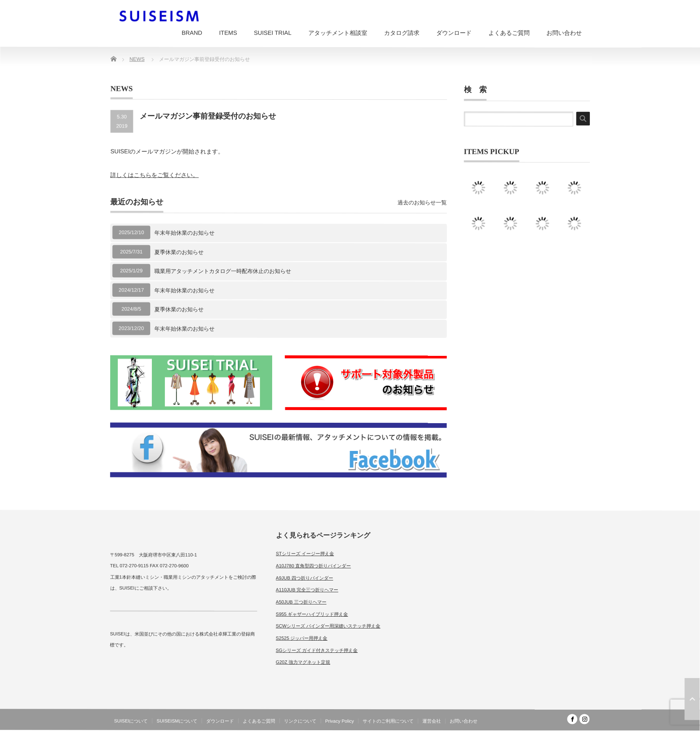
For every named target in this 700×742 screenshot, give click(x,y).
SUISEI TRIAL (272, 33)
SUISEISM (553, 735)
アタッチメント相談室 (338, 33)
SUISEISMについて (177, 721)
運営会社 (432, 721)
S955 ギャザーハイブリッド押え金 (312, 614)
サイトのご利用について (388, 721)
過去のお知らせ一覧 (422, 203)
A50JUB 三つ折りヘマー (301, 602)
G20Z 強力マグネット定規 (303, 662)
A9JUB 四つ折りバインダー (305, 578)
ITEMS (228, 33)
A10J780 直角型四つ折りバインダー (313, 566)
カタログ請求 (402, 33)
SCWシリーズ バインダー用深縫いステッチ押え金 (328, 626)
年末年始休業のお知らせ (184, 233)
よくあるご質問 (509, 33)
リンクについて (300, 721)
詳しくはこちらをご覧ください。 (154, 175)
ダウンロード (454, 33)
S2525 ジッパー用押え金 (301, 638)
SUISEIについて (131, 721)
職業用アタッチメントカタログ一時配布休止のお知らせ (223, 271)
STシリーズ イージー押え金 (305, 554)
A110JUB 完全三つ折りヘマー (307, 590)
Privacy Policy (339, 721)
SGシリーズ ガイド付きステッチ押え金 (317, 650)
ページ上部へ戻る (692, 699)
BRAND (192, 33)
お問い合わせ (564, 33)
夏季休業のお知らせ (179, 252)
